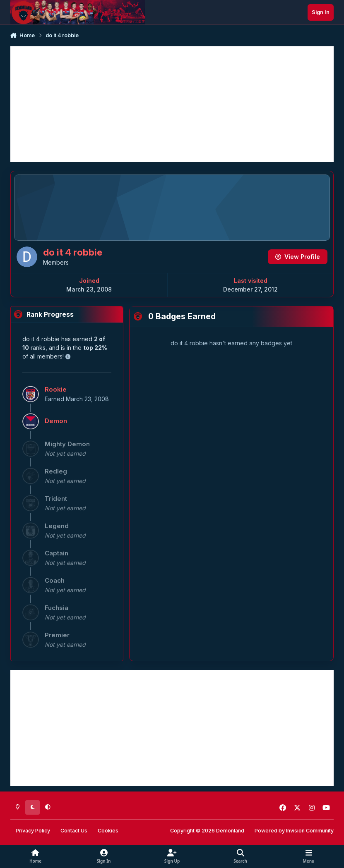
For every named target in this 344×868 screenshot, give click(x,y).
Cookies (108, 831)
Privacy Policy (33, 831)
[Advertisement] (172, 104)
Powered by (294, 831)
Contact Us (74, 831)
